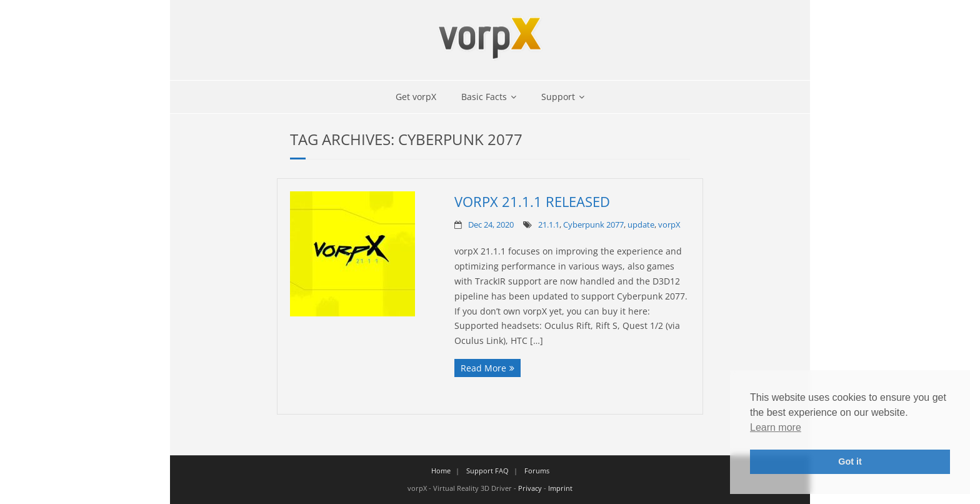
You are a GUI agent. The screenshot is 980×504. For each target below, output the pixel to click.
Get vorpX (416, 97)
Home (441, 471)
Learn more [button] (776, 427)
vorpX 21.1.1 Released (532, 201)
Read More (483, 368)
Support (558, 97)
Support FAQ (487, 471)
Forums (537, 471)
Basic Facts (484, 97)
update (641, 225)
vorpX (669, 225)
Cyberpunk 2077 (593, 225)
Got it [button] (850, 461)
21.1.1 (549, 225)
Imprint (560, 488)
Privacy (530, 488)
